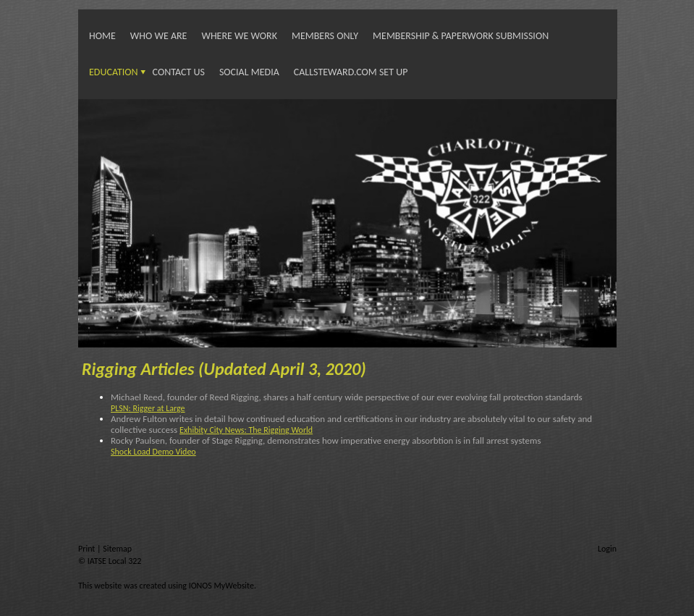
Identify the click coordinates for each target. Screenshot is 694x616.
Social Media (249, 72)
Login (607, 549)
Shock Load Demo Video (153, 452)
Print (88, 549)
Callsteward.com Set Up (351, 72)
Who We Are (159, 36)
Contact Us (179, 72)
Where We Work (239, 36)
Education (114, 72)
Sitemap (117, 549)
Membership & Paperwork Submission (461, 36)
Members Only (325, 36)
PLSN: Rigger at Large (148, 408)
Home (102, 36)
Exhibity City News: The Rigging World (246, 430)
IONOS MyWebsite (221, 586)
